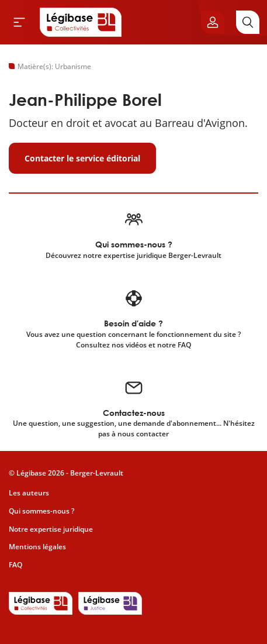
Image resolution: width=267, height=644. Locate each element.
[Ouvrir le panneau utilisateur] (213, 22)
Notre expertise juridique (51, 529)
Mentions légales (37, 547)
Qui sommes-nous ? (41, 511)
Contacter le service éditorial (82, 158)
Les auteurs (29, 493)
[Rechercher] (248, 22)
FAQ (15, 565)
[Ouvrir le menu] (19, 22)
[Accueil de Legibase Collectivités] (81, 22)
